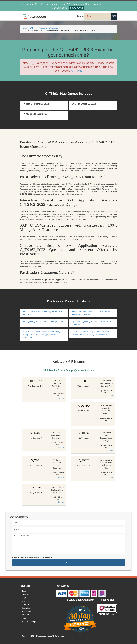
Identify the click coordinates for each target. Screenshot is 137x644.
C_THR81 (84, 433)
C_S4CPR (35, 488)
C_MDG (35, 460)
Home (24, 28)
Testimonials (26, 611)
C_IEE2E (35, 433)
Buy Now (61, 398)
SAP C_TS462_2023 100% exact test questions (43, 322)
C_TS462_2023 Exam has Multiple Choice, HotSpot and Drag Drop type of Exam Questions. (41, 335)
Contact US (26, 618)
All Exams (25, 605)
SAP (32, 28)
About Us (25, 594)
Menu (80, 16)
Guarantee (26, 608)
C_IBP (84, 381)
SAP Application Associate (47, 28)
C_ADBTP (84, 460)
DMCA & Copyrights (29, 622)
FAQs (24, 598)
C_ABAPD (84, 406)
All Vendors (26, 601)
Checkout (25, 615)
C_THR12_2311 (35, 381)
